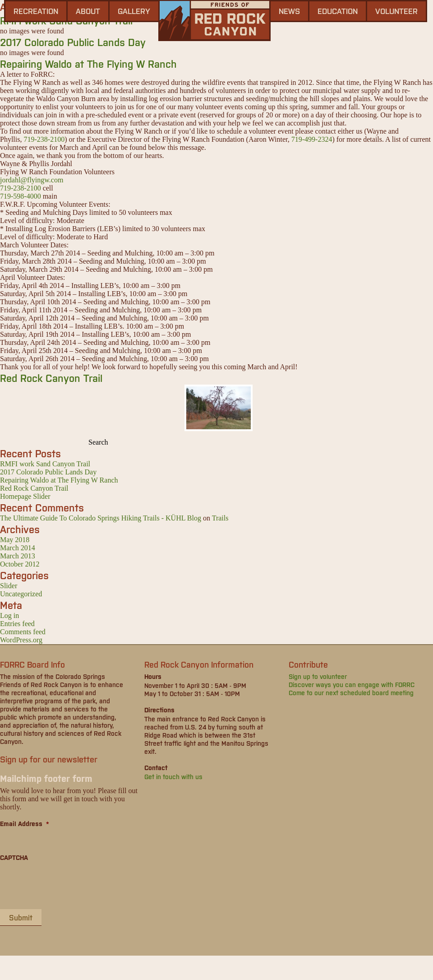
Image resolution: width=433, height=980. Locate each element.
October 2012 (20, 564)
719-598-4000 (21, 196)
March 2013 (18, 556)
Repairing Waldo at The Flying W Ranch (88, 63)
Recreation (36, 11)
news (289, 11)
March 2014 (18, 548)
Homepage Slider (25, 496)
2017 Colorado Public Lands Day (73, 42)
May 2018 (15, 540)
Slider (9, 586)
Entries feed (17, 624)
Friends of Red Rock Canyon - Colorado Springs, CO (214, 21)
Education (338, 11)
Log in (9, 615)
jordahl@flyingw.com (32, 180)
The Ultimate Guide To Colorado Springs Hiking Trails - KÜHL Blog (101, 518)
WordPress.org (21, 640)
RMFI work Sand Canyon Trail (45, 464)
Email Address (25, 823)
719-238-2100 (44, 139)
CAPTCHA (14, 857)
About (88, 11)
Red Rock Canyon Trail (51, 378)
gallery (134, 11)
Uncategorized (21, 594)
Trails (220, 518)
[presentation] (69, 885)
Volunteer (396, 11)
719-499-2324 (312, 139)
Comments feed (23, 632)
